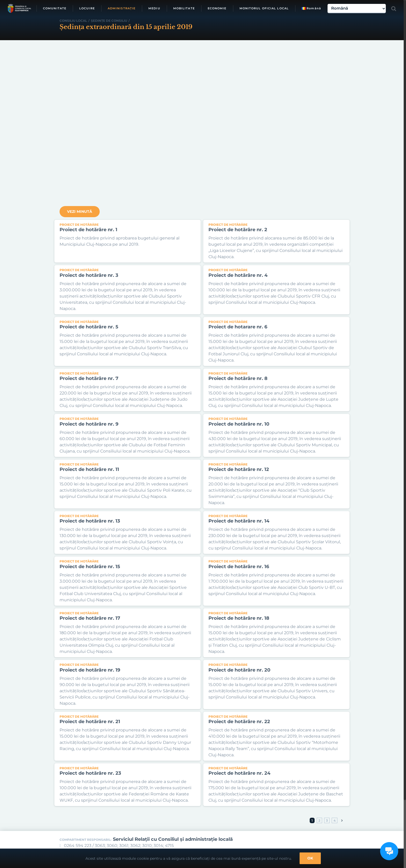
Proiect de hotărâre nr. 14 (239, 521)
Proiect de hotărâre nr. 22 (239, 722)
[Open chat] (389, 851)
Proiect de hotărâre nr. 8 (238, 378)
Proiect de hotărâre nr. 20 (239, 670)
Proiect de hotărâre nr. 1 (88, 230)
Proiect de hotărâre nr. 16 (239, 567)
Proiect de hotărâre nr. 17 (90, 618)
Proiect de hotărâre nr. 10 (239, 424)
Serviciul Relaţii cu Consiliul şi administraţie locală (173, 839)
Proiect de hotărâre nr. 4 (238, 275)
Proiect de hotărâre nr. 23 (90, 773)
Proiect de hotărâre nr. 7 (89, 378)
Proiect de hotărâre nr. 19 (90, 670)
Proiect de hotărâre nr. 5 (89, 327)
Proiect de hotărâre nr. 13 (90, 521)
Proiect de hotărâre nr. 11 (89, 469)
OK (310, 858)
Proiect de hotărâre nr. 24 (239, 773)
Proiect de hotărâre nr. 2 (238, 230)
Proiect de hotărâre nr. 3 (89, 275)
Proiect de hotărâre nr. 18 (239, 618)
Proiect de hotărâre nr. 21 (90, 722)
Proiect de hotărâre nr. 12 (239, 469)
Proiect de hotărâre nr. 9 (89, 424)
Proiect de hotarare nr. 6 (238, 327)
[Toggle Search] (394, 9)
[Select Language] (357, 9)
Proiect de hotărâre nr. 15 (90, 567)
